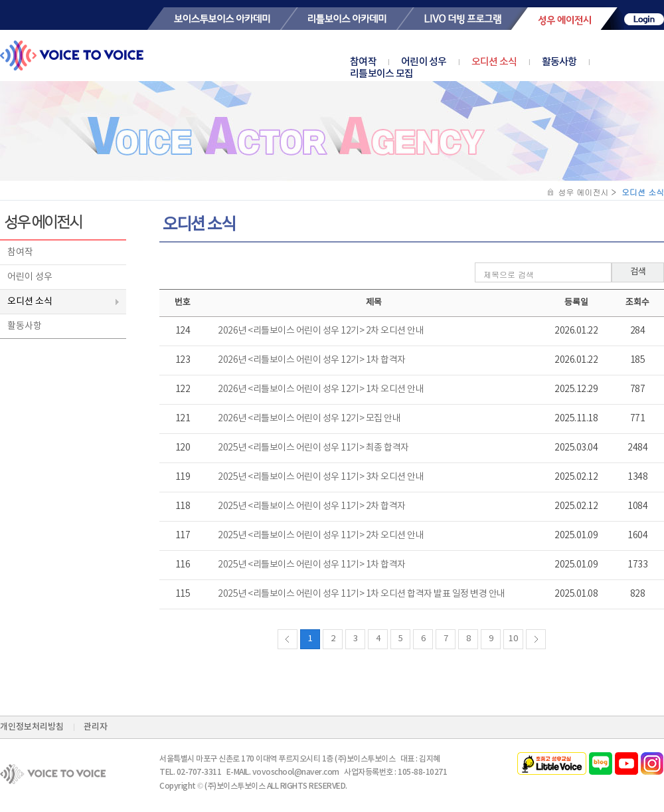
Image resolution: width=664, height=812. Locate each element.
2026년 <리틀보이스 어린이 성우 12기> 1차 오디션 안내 (321, 389)
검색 (638, 272)
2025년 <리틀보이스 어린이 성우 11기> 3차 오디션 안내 (321, 477)
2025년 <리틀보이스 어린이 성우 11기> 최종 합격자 (313, 448)
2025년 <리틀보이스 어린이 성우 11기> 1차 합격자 (312, 565)
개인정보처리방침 (32, 727)
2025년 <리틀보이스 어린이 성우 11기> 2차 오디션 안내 (321, 536)
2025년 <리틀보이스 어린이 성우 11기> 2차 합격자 (312, 506)
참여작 (363, 62)
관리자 (96, 727)
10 (513, 639)
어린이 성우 (424, 62)
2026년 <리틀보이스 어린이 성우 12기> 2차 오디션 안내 (321, 331)
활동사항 (559, 62)
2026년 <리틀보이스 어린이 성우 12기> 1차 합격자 (312, 360)
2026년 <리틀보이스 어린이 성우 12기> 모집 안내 (309, 419)
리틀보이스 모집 (381, 74)
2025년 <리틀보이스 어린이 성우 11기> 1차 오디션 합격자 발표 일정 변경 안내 (362, 594)
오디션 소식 (494, 62)
